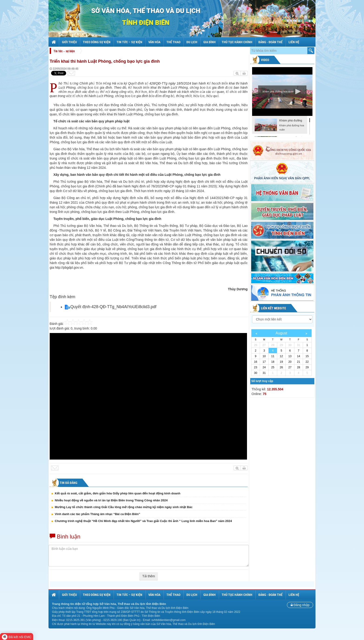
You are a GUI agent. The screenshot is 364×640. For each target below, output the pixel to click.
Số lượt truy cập (262, 381)
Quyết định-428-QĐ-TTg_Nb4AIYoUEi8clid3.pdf (113, 307)
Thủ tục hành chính (237, 42)
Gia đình (210, 42)
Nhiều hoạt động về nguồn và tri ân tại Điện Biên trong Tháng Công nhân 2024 (111, 500)
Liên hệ (294, 42)
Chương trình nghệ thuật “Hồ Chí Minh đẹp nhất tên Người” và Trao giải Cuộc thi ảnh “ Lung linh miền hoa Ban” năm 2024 (143, 521)
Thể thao (173, 42)
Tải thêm (149, 576)
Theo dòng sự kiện (97, 42)
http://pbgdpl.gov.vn (69, 268)
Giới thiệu (69, 42)
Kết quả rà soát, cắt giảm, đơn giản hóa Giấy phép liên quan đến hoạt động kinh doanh (118, 493)
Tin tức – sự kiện (129, 42)
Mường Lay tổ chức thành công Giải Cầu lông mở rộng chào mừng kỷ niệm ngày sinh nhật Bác (124, 507)
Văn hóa (154, 42)
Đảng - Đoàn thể (270, 42)
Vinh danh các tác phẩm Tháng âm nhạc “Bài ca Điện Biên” (97, 514)
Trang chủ (54, 42)
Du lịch (192, 42)
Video (265, 60)
